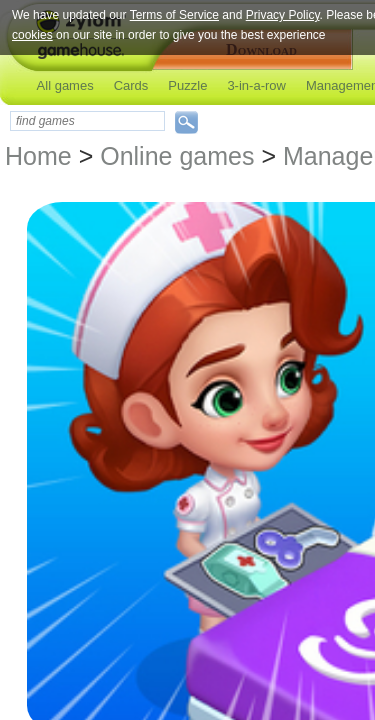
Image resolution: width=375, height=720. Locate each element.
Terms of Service (174, 15)
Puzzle (187, 85)
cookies (32, 35)
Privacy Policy (283, 15)
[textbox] (87, 121)
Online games (177, 156)
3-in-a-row (256, 85)
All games (65, 85)
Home (38, 156)
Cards (131, 85)
